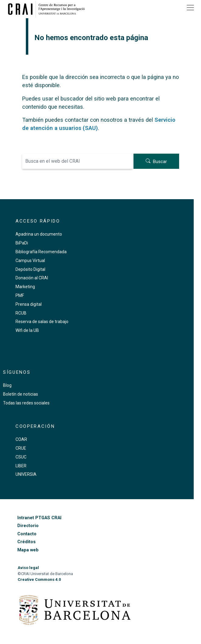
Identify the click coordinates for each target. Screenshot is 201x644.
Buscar (160, 162)
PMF (20, 295)
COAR (21, 439)
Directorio (28, 526)
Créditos (26, 542)
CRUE (21, 448)
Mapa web (28, 550)
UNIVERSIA (26, 474)
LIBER (21, 466)
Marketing (25, 287)
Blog (7, 385)
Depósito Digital (30, 269)
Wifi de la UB (27, 330)
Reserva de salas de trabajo (42, 322)
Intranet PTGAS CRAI (39, 518)
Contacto (27, 534)
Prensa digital (29, 304)
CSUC (21, 457)
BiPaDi (22, 243)
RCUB (21, 313)
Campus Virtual (30, 261)
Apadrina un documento (39, 234)
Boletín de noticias (21, 394)
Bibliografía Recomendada (41, 252)
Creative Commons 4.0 (39, 579)
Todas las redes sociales (26, 403)
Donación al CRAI (32, 278)
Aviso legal (28, 568)
